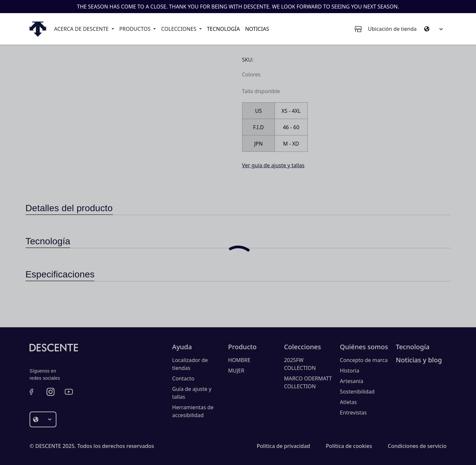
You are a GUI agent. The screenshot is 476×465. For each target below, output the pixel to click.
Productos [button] (136, 29)
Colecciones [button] (179, 29)
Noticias (257, 29)
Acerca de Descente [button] (82, 29)
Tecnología (223, 29)
